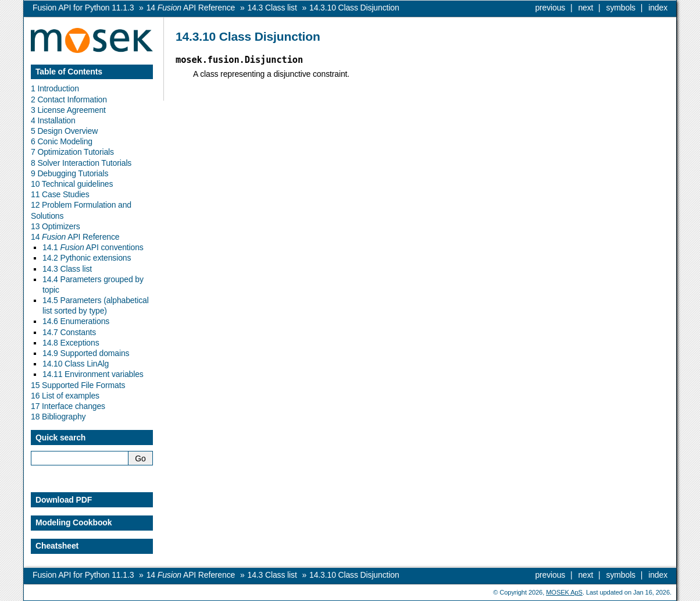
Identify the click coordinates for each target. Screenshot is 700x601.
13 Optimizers (56, 226)
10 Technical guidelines (72, 184)
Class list (272, 8)
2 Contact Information (69, 99)
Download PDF (64, 500)
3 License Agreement (68, 110)
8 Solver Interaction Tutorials (81, 163)
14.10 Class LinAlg (76, 364)
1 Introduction (55, 88)
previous (550, 8)
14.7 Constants (69, 332)
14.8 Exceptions (71, 343)
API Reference (191, 8)
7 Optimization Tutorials (72, 152)
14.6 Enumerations (76, 321)
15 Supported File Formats (78, 385)
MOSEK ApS (564, 592)
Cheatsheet (57, 546)
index (658, 8)
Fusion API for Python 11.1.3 (83, 8)
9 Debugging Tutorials (69, 173)
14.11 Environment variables (93, 374)
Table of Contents (69, 72)
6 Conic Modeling (62, 141)
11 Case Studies (60, 194)
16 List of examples (65, 396)
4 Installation (53, 120)
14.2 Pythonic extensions (87, 258)
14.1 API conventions (93, 247)
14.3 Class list (67, 269)
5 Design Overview (64, 131)
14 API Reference (75, 237)
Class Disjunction (354, 8)
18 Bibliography (58, 417)
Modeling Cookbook (74, 522)
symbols (621, 8)
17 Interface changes (68, 406)
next (585, 8)
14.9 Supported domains (86, 353)
